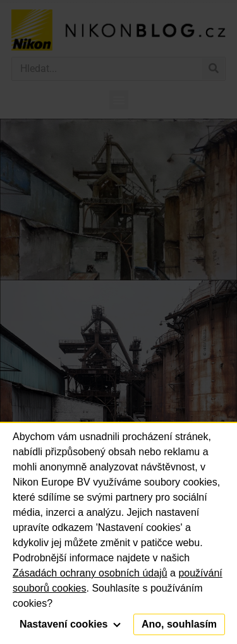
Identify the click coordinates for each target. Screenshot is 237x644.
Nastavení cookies (70, 624)
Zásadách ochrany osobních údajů (90, 573)
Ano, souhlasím (179, 624)
